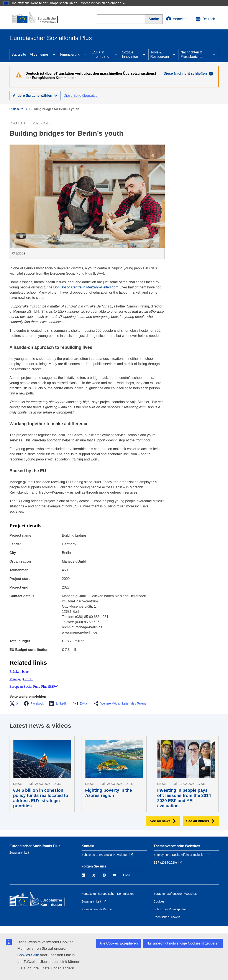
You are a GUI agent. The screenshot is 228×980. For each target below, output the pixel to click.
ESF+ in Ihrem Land (101, 54)
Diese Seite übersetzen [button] (81, 96)
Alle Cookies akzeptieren (119, 943)
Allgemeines (39, 54)
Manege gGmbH (21, 679)
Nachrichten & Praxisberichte (191, 54)
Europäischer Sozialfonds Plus (35, 846)
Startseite (19, 54)
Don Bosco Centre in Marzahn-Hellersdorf (85, 287)
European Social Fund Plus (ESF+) (34, 686)
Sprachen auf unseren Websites (175, 894)
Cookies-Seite (28, 955)
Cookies (159, 901)
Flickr (127, 875)
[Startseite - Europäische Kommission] (36, 18)
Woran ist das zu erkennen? (103, 3)
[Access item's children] (54, 55)
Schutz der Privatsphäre (170, 909)
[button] (15, 703)
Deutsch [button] (205, 19)
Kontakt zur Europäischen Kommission (108, 894)
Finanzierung (70, 54)
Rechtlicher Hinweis (167, 917)
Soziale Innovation (130, 54)
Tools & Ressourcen (160, 54)
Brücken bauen (20, 672)
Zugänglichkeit (19, 853)
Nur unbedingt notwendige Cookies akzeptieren (183, 943)
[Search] (154, 19)
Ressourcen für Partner (97, 909)
